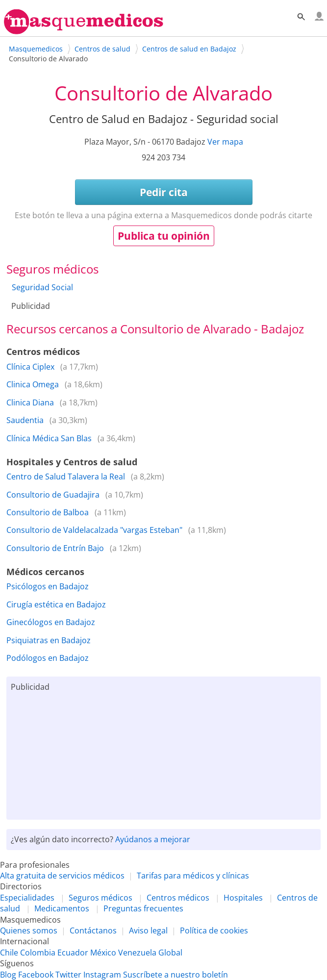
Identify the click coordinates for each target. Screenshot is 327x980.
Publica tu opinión (164, 236)
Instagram (102, 975)
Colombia (38, 953)
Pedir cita (164, 192)
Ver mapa (225, 142)
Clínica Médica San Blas (49, 438)
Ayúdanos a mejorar (153, 839)
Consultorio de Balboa (48, 512)
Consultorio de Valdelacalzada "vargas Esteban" (94, 530)
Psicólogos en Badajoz (48, 586)
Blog (8, 975)
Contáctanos (93, 930)
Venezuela (137, 953)
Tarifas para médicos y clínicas (193, 876)
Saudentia (25, 420)
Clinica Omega (33, 384)
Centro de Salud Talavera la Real (66, 477)
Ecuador (73, 953)
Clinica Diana (30, 402)
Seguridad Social (42, 287)
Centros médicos (178, 898)
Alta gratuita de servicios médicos (62, 876)
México (103, 953)
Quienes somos (29, 930)
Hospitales (243, 898)
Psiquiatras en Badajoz (49, 640)
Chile (9, 953)
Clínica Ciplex (30, 367)
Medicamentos (62, 908)
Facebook (36, 975)
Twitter (68, 975)
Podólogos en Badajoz (48, 658)
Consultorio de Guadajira (53, 495)
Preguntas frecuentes (143, 908)
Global (170, 953)
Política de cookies (214, 930)
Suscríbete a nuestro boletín (176, 975)
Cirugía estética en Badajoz (56, 604)
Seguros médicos (101, 898)
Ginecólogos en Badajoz (51, 622)
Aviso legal (148, 930)
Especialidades (27, 898)
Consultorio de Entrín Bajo (55, 548)
